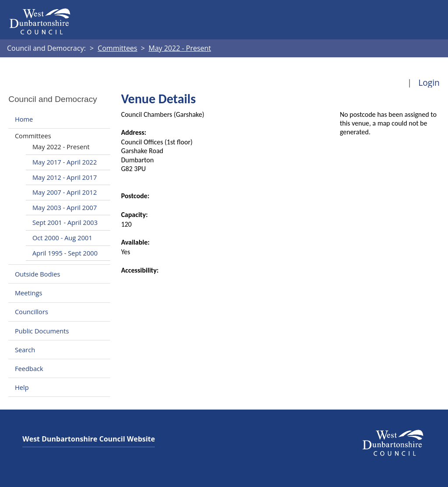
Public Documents (42, 331)
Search (25, 350)
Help (22, 387)
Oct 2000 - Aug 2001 (62, 238)
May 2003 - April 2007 (65, 207)
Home (24, 119)
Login (429, 82)
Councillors (31, 312)
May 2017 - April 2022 (65, 162)
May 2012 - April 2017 (65, 177)
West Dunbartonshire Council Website (89, 439)
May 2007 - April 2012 (65, 192)
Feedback (29, 368)
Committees (33, 136)
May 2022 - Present (61, 147)
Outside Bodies (38, 274)
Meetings (29, 293)
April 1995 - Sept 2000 (65, 253)
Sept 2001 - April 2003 (65, 222)
